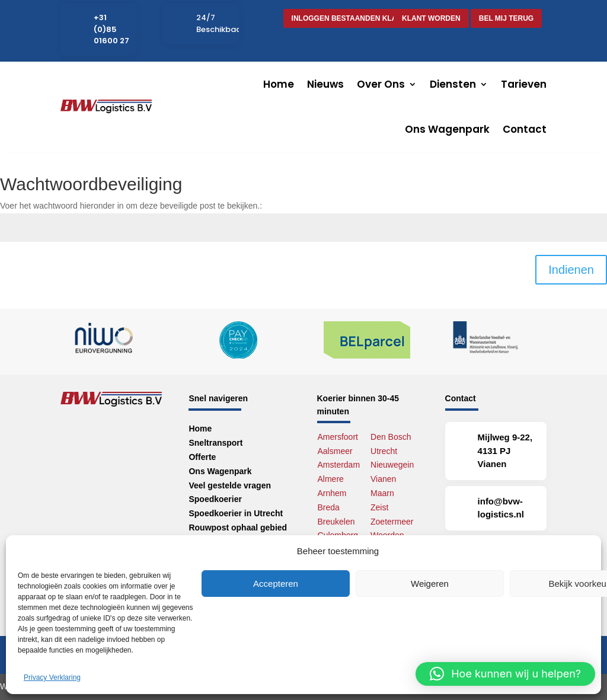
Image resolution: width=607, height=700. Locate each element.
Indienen (571, 270)
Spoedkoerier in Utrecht (236, 513)
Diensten (453, 84)
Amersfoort (338, 437)
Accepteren (276, 584)
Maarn (382, 493)
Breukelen (336, 522)
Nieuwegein (392, 465)
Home (279, 84)
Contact (525, 129)
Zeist (379, 507)
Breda (329, 507)
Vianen (383, 479)
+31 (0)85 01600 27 (111, 29)
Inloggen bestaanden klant (349, 18)
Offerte (202, 457)
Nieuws (325, 84)
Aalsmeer (335, 451)
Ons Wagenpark (447, 129)
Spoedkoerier (215, 499)
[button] (505, 674)
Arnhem (332, 493)
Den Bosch (391, 437)
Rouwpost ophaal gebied (238, 528)
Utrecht (384, 451)
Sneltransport (215, 443)
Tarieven (524, 84)
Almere (331, 479)
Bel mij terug (506, 18)
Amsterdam (339, 465)
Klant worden (431, 18)
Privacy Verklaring (52, 677)
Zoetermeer (392, 522)
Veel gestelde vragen (230, 485)
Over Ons (381, 84)
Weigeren (430, 584)
